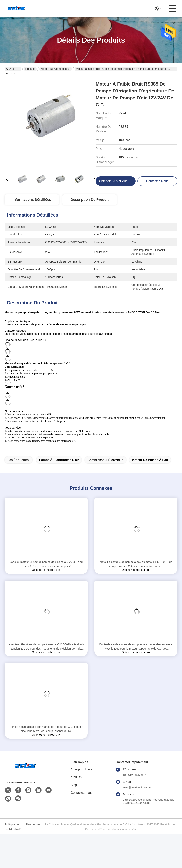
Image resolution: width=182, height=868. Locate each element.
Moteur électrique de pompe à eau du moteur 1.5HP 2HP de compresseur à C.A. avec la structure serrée (136, 564)
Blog (74, 785)
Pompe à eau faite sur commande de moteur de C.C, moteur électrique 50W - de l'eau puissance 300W (46, 729)
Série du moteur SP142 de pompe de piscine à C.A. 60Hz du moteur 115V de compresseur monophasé (46, 564)
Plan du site (32, 824)
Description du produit (90, 200)
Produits (30, 69)
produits (76, 777)
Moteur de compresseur (56, 69)
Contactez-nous (81, 793)
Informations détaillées (32, 200)
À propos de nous (83, 769)
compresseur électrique (105, 460)
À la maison (11, 69)
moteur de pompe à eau (150, 460)
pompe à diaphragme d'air (59, 460)
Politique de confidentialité (13, 827)
